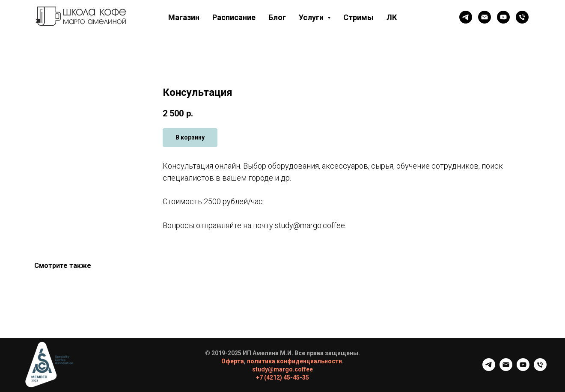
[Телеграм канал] (466, 17)
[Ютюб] (503, 17)
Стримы (358, 17)
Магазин (184, 17)
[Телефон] (522, 17)
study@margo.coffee (282, 369)
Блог (277, 17)
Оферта (233, 361)
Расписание (234, 17)
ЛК (392, 17)
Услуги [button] (312, 17)
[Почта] (485, 17)
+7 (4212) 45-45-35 (282, 377)
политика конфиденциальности (294, 361)
